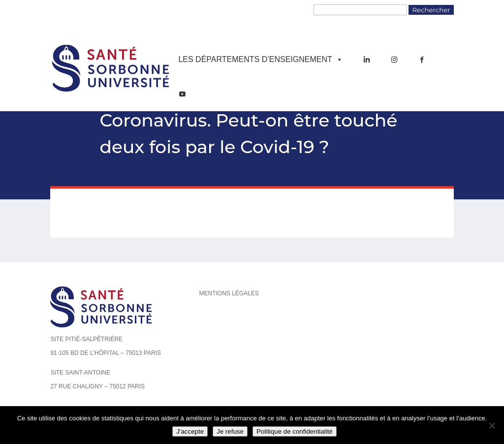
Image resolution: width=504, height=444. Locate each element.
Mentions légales (229, 293)
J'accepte (190, 431)
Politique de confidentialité (295, 431)
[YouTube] (182, 94)
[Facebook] (422, 60)
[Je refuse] (492, 425)
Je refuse (230, 431)
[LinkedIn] (367, 60)
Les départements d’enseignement (260, 60)
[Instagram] (394, 60)
